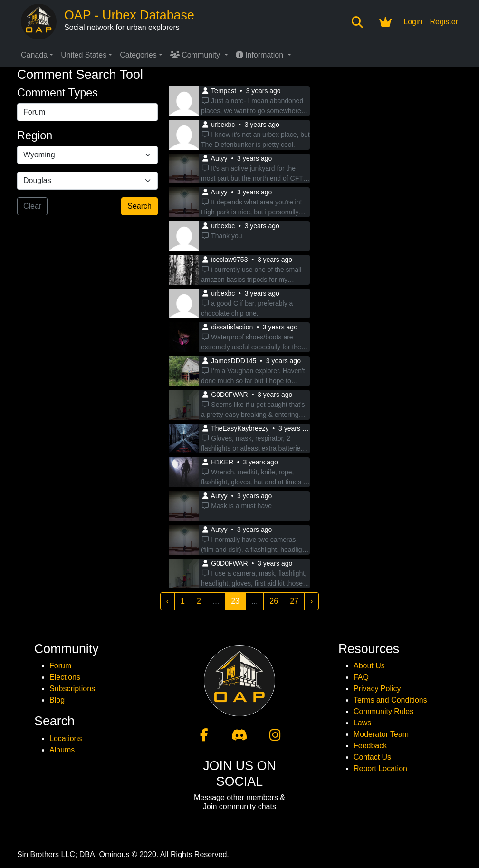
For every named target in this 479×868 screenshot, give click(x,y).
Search (139, 206)
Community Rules (383, 711)
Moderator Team (381, 734)
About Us (369, 666)
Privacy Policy (377, 689)
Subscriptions (72, 689)
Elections (65, 677)
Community (196, 55)
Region (35, 135)
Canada (34, 55)
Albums (62, 750)
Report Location (380, 768)
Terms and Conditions (390, 700)
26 (274, 601)
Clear (32, 206)
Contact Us (372, 757)
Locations (66, 738)
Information (261, 55)
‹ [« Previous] (168, 601)
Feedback (370, 746)
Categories (138, 55)
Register (444, 22)
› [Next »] (311, 601)
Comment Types (57, 93)
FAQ (361, 677)
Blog (57, 700)
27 (294, 601)
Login (413, 22)
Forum (60, 666)
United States (84, 55)
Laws (362, 723)
